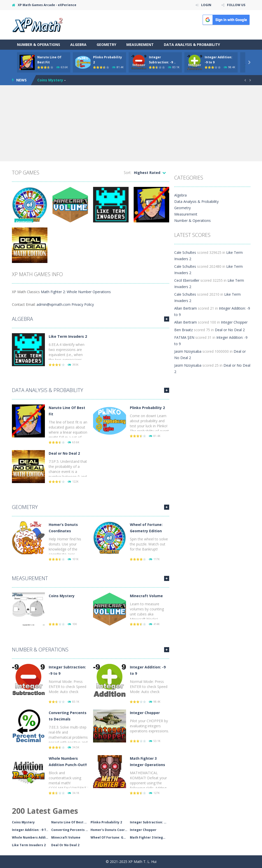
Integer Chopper (145, 713)
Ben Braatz (184, 330)
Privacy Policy (83, 304)
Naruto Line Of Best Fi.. (70, 822)
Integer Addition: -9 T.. (30, 830)
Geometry (106, 45)
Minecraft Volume (146, 596)
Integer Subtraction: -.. (149, 822)
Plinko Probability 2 (147, 408)
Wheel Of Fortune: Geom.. (110, 837)
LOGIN (206, 5)
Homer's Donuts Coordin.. (110, 830)
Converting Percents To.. (71, 830)
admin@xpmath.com (54, 304)
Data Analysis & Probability (192, 45)
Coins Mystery (50, 80)
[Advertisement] (131, 123)
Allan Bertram (186, 308)
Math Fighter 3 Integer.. (149, 837)
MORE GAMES (167, 319)
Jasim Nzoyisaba (188, 351)
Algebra (78, 45)
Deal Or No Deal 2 (65, 845)
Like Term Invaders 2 (68, 336)
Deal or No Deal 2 (64, 453)
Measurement (140, 45)
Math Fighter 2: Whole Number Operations (76, 292)
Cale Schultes (185, 252)
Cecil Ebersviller (187, 280)
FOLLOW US (236, 5)
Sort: (128, 173)
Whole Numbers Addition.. (32, 837)
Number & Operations (39, 45)
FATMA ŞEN (184, 337)
